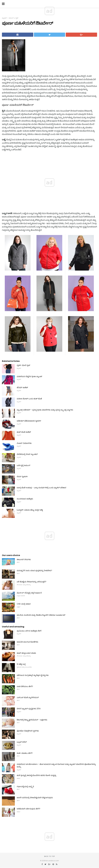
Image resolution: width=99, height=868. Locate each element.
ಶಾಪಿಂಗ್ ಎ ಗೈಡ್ (14, 18)
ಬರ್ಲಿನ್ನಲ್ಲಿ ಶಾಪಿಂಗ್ (23, 465)
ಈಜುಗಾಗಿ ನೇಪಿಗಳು (24, 559)
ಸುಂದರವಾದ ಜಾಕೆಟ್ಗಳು (25, 499)
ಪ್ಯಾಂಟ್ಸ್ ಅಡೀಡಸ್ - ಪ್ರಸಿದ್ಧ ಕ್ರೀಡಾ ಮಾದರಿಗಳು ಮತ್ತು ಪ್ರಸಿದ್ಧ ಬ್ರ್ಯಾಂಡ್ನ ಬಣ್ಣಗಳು (45, 410)
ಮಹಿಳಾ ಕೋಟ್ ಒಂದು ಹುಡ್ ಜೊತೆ (29, 399)
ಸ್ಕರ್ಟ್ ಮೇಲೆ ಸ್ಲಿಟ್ (23, 365)
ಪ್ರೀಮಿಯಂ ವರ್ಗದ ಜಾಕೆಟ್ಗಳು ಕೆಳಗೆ (29, 631)
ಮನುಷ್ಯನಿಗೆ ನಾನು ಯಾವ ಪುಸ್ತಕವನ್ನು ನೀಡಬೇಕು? (34, 570)
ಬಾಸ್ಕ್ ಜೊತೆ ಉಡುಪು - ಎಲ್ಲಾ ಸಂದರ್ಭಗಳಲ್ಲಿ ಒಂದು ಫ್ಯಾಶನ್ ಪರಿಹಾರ (41, 488)
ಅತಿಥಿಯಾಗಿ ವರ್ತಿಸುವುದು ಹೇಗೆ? (28, 809)
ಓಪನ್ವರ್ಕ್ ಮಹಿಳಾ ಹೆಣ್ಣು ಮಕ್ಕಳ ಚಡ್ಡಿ (30, 510)
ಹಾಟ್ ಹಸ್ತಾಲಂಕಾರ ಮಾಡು (26, 653)
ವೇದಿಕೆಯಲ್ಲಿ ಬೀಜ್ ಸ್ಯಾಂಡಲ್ (27, 454)
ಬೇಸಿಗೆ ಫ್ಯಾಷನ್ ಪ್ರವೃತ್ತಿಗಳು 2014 (29, 709)
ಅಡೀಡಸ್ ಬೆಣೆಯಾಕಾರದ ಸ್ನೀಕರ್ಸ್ (29, 421)
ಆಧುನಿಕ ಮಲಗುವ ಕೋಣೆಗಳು (27, 642)
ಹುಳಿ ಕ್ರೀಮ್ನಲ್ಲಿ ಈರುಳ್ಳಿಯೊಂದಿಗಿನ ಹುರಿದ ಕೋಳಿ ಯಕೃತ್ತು (36, 775)
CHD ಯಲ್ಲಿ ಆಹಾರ (24, 604)
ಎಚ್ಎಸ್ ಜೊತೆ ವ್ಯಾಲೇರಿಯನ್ (28, 697)
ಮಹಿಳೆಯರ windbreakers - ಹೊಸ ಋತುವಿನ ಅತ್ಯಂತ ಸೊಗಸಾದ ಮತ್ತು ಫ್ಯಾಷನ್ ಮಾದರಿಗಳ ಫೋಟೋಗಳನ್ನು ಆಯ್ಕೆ (56, 765)
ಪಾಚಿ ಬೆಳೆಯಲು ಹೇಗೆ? (25, 686)
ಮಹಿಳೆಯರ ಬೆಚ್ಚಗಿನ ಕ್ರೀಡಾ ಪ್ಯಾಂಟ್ (29, 376)
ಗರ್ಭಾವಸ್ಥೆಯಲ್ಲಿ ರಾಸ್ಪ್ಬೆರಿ (25, 787)
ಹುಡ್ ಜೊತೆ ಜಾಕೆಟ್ (24, 432)
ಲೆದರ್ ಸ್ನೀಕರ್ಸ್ (22, 477)
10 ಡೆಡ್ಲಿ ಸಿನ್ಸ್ (21, 664)
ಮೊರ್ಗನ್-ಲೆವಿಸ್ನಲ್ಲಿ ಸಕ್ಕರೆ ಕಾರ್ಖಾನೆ (29, 593)
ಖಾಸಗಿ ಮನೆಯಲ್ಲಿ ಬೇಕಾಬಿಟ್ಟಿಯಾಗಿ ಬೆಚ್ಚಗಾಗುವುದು (35, 798)
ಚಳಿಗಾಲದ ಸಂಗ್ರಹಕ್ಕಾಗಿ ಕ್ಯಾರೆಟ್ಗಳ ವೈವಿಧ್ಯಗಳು (33, 675)
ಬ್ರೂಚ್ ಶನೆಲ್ (22, 742)
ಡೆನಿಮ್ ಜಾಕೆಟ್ (22, 387)
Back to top (49, 856)
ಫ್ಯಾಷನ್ (4, 18)
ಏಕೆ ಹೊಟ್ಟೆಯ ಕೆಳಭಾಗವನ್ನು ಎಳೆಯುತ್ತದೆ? (32, 582)
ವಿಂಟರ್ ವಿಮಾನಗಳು (24, 443)
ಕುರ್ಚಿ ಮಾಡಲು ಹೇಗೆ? (25, 753)
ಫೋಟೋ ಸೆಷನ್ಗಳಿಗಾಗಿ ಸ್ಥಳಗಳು (28, 731)
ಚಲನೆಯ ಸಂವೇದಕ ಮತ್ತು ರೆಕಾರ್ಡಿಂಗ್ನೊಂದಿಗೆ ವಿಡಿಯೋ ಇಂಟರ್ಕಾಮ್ (41, 615)
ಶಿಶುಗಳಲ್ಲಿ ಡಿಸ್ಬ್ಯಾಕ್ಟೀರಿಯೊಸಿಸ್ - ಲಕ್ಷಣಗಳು (32, 720)
